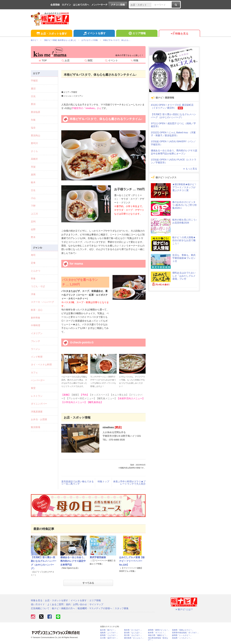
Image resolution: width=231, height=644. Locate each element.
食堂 (33, 388)
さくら (34, 151)
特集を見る (179, 34)
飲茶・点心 (37, 310)
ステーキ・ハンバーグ (42, 302)
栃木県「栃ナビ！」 (108, 630)
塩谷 (33, 128)
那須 (33, 104)
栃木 (33, 182)
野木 (33, 237)
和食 (33, 278)
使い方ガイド (38, 604)
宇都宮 (34, 81)
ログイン (66, 5)
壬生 (33, 190)
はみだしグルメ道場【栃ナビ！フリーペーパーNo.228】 (132, 561)
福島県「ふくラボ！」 (109, 633)
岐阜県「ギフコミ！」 (157, 633)
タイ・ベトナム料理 (41, 365)
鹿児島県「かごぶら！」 (134, 638)
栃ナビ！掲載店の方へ (63, 608)
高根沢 (34, 159)
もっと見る (190, 169)
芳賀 (33, 167)
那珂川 (34, 143)
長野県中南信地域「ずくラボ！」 (186, 633)
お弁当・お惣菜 (39, 419)
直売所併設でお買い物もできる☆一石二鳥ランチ (77, 483)
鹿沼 (33, 89)
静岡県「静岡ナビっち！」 (159, 630)
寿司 (33, 255)
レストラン (37, 396)
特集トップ (103, 481)
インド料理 (37, 357)
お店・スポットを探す (51, 34)
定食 (33, 263)
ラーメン (36, 349)
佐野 (33, 229)
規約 (68, 604)
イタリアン (37, 333)
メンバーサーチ (99, 5)
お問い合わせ (80, 604)
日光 (33, 96)
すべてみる (88, 583)
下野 (33, 206)
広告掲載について (40, 608)
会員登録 (55, 5)
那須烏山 (36, 135)
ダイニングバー (39, 404)
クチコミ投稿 (118, 5)
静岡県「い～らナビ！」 (182, 635)
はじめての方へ (81, 5)
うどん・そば (38, 286)
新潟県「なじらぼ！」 (133, 633)
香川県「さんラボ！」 (133, 635)
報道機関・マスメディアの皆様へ (95, 608)
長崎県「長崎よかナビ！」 (183, 630)
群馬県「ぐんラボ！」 (109, 635)
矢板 (33, 120)
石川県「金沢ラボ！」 (109, 638)
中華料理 (36, 325)
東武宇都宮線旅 (98, 557)
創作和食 (36, 318)
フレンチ (36, 341)
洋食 (33, 294)
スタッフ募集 (122, 608)
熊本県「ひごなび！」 (133, 630)
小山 (33, 198)
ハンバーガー (38, 380)
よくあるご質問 (55, 604)
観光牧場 (36, 427)
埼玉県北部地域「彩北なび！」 (158, 639)
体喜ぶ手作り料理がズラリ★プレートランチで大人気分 (129, 483)
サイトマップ (96, 604)
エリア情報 (137, 34)
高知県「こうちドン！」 (182, 638)
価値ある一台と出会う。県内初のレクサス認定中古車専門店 (73, 561)
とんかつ (36, 271)
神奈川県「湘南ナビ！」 (158, 635)
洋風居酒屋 (37, 412)
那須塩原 (36, 112)
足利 (33, 221)
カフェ (34, 372)
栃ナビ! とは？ (184, 609)
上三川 (34, 214)
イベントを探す (94, 34)
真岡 (33, 175)
